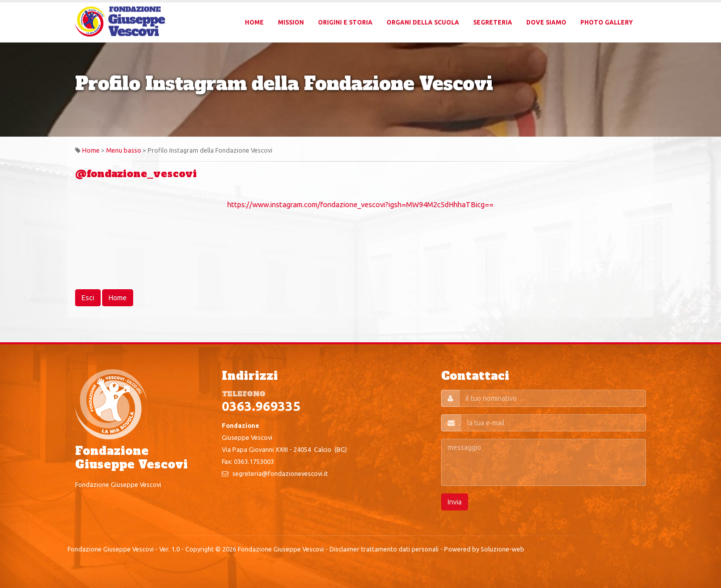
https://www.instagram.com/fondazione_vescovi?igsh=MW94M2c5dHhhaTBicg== (360, 204)
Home (254, 22)
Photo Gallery (607, 22)
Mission (291, 22)
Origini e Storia (345, 22)
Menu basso (124, 150)
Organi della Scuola (423, 22)
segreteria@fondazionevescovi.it (280, 473)
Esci (88, 298)
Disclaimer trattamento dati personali (384, 549)
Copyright (200, 549)
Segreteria (493, 22)
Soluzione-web (502, 549)
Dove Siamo (546, 22)
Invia (455, 502)
